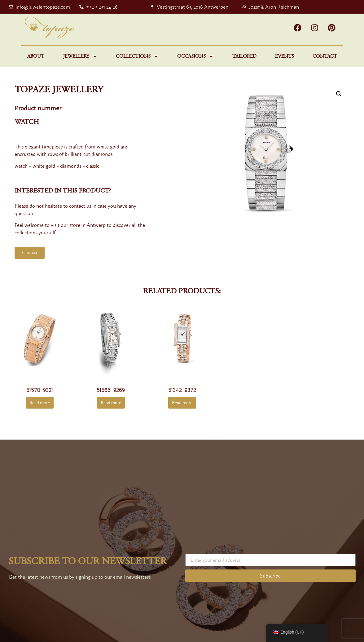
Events (285, 56)
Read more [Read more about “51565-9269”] (111, 403)
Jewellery (80, 56)
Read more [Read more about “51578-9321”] (40, 403)
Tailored (244, 56)
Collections (137, 56)
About (36, 56)
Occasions (195, 56)
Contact (325, 56)
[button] (339, 94)
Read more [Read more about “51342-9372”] (182, 403)
